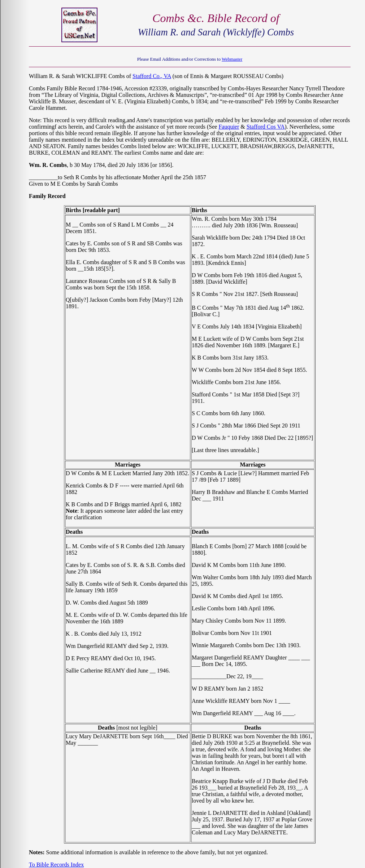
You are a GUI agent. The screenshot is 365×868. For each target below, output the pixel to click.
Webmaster (232, 59)
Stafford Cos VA (266, 127)
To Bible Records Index (56, 865)
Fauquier (229, 127)
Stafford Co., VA (152, 76)
